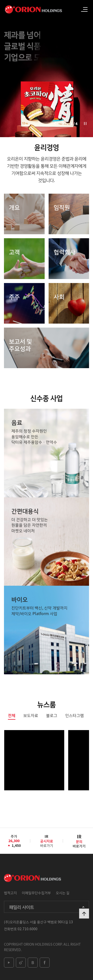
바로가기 (47, 843)
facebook (45, 963)
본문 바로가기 (0, 0)
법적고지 (10, 893)
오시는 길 (63, 893)
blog (33, 963)
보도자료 (31, 716)
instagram (21, 963)
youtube (9, 963)
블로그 (52, 716)
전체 (12, 716)
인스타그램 (75, 716)
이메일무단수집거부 (36, 893)
